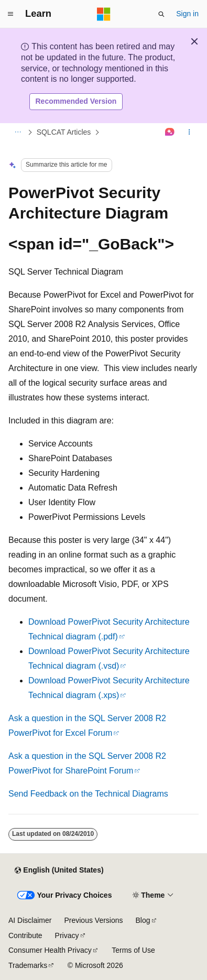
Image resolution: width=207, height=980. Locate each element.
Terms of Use (133, 950)
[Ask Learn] (170, 132)
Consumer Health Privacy (50, 950)
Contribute (25, 935)
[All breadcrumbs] (18, 132)
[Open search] (161, 14)
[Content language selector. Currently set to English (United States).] (59, 870)
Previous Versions (93, 920)
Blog (143, 920)
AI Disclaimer (30, 920)
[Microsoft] (104, 14)
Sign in (187, 14)
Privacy (67, 935)
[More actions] (189, 132)
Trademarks (28, 965)
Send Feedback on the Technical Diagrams (88, 794)
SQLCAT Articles (64, 132)
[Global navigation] (10, 14)
